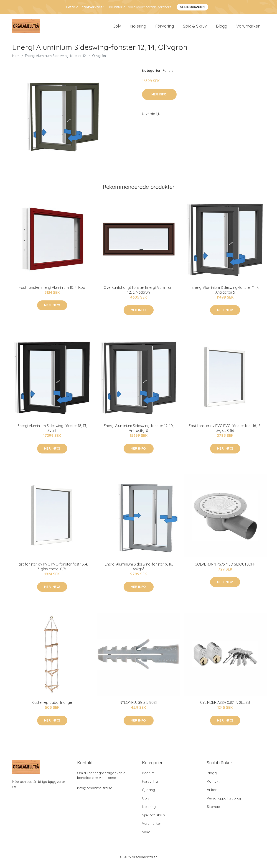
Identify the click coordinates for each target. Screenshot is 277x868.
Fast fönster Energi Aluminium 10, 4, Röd (52, 291)
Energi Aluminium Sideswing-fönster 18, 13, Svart (52, 431)
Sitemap (213, 810)
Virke (146, 835)
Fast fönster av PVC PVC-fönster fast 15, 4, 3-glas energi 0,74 (52, 570)
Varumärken (248, 28)
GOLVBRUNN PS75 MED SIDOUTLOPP (225, 567)
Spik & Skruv (195, 28)
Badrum (148, 776)
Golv (117, 28)
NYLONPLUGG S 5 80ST (139, 706)
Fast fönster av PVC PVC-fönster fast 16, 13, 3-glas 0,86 (225, 431)
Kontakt (213, 785)
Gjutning (149, 793)
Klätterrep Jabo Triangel (52, 706)
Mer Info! (159, 97)
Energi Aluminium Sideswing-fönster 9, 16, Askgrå (139, 570)
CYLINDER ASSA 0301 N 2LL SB (225, 706)
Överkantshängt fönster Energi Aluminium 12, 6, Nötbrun (138, 293)
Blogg (222, 28)
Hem (16, 59)
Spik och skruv (154, 818)
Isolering (138, 28)
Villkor (212, 793)
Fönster (169, 74)
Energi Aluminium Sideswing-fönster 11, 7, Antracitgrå (225, 293)
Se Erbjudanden (192, 7)
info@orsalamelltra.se (95, 791)
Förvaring (165, 28)
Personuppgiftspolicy (224, 801)
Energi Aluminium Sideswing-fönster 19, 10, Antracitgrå (139, 431)
